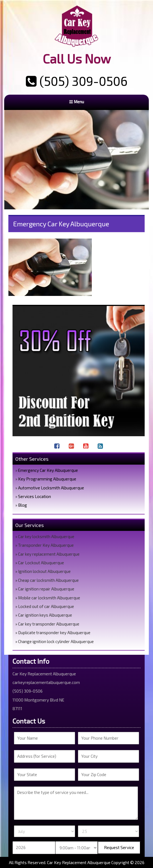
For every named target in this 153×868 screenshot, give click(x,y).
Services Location (34, 496)
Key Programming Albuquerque (47, 479)
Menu (77, 102)
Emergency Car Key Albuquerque (48, 470)
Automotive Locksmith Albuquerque (51, 488)
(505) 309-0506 (77, 81)
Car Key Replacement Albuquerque (79, 862)
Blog (23, 505)
